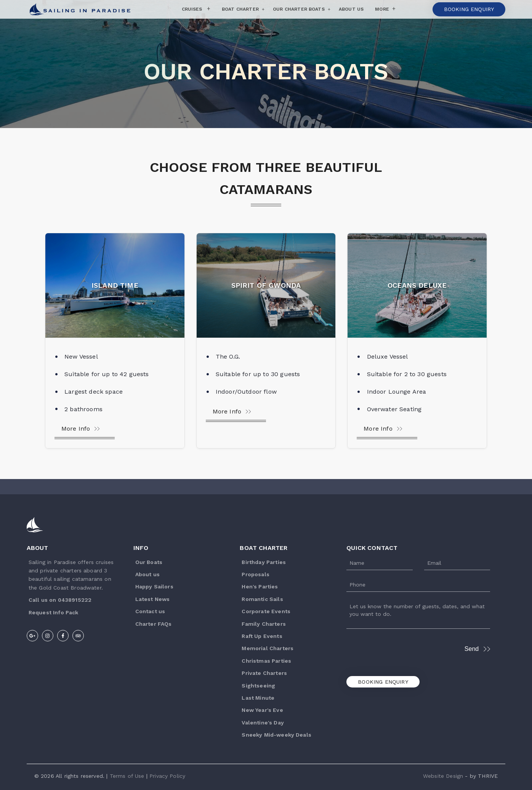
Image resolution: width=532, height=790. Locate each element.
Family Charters (264, 624)
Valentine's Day (263, 723)
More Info (81, 429)
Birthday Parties (264, 562)
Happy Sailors (154, 586)
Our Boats (149, 562)
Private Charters (264, 673)
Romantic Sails (262, 599)
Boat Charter (240, 9)
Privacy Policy (167, 776)
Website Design (443, 776)
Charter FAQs (154, 624)
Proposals (255, 574)
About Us (351, 9)
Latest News (153, 599)
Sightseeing (258, 686)
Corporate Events (266, 611)
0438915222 (75, 600)
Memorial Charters (268, 648)
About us (147, 574)
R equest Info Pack (54, 612)
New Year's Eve (262, 710)
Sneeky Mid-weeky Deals (276, 735)
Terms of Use (127, 776)
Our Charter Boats (299, 9)
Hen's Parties (260, 586)
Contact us (150, 611)
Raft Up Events (262, 636)
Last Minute (258, 698)
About (38, 548)
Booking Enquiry (383, 682)
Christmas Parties (266, 661)
